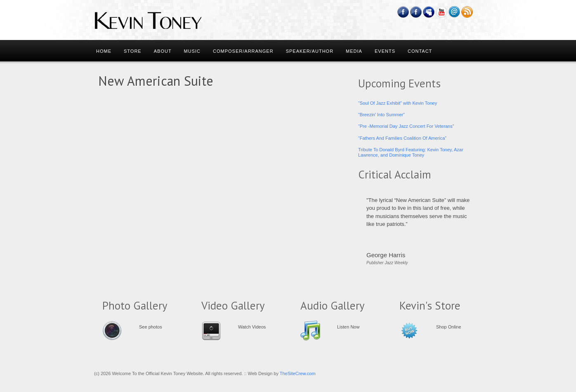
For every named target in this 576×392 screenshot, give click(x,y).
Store (133, 51)
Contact (420, 51)
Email (454, 12)
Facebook (403, 12)
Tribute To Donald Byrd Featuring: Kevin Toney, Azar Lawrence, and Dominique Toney (411, 152)
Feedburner (416, 12)
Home (104, 51)
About (163, 51)
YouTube (442, 12)
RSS (467, 12)
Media (354, 51)
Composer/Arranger (243, 51)
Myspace (429, 12)
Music (192, 51)
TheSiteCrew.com (298, 373)
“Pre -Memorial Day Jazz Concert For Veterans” (406, 126)
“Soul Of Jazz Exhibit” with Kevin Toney (398, 103)
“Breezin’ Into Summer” (381, 115)
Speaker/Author (310, 51)
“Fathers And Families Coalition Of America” (402, 138)
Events (385, 51)
